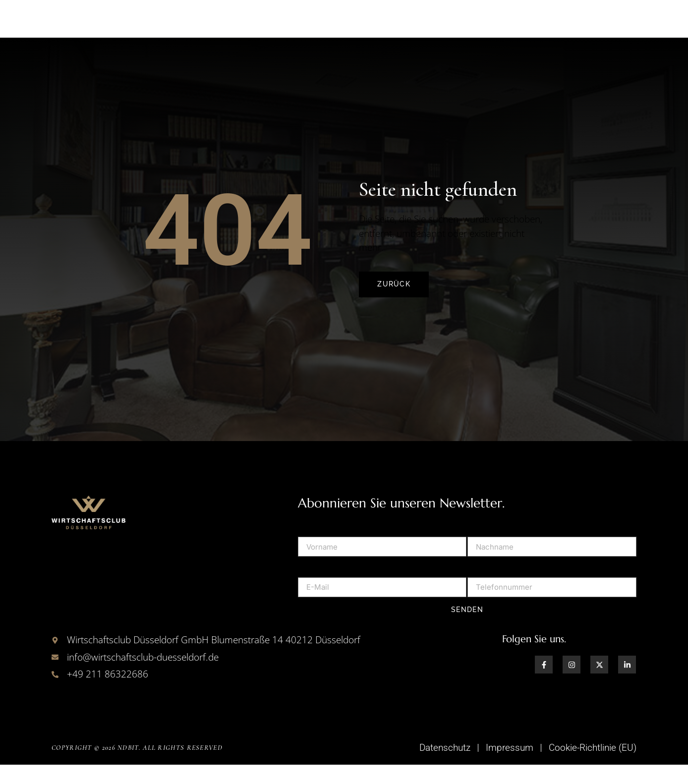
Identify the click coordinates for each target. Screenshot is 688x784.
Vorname (315, 544)
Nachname (488, 544)
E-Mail (310, 585)
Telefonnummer (498, 585)
